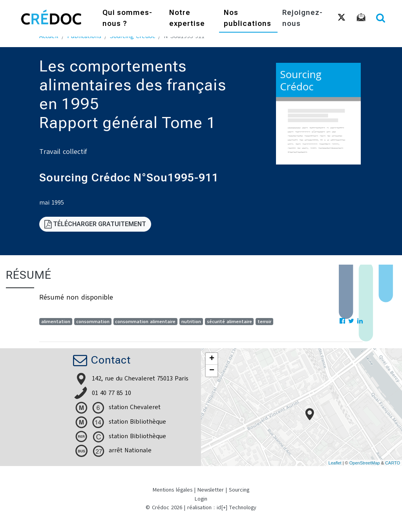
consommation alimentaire (145, 322)
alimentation (56, 322)
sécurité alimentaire (229, 322)
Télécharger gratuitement (95, 224)
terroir (264, 322)
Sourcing (239, 490)
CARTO (393, 463)
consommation (93, 322)
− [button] (212, 371)
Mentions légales (173, 490)
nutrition (191, 322)
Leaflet (335, 463)
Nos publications (248, 18)
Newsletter (211, 490)
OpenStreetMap (365, 463)
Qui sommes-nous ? (127, 18)
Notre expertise (187, 18)
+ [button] (212, 359)
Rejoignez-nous (302, 18)
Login (201, 499)
